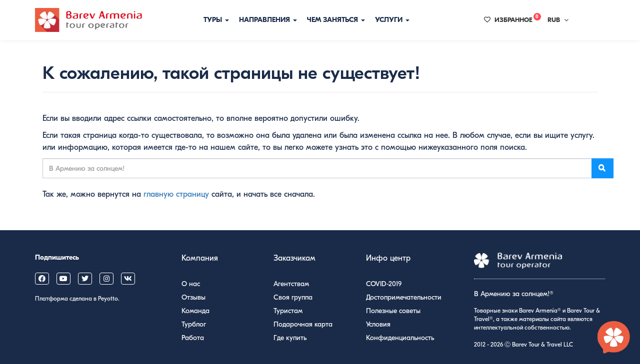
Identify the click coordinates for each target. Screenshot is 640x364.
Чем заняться (336, 20)
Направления (268, 20)
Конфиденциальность (400, 338)
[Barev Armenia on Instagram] (106, 279)
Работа (193, 338)
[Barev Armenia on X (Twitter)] (85, 279)
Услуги (392, 20)
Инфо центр (388, 258)
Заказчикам (294, 258)
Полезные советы (393, 311)
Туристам (288, 311)
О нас (191, 284)
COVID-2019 (384, 284)
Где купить (290, 338)
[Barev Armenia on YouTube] (63, 279)
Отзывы (193, 297)
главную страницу (176, 194)
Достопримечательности (404, 297)
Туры (216, 20)
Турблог (194, 324)
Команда (195, 311)
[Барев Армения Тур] (88, 20)
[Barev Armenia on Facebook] (42, 279)
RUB (558, 20)
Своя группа (293, 297)
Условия (378, 324)
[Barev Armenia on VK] (128, 279)
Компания (200, 258)
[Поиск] (602, 168)
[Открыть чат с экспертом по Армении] (614, 338)
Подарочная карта (303, 324)
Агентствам (291, 284)
